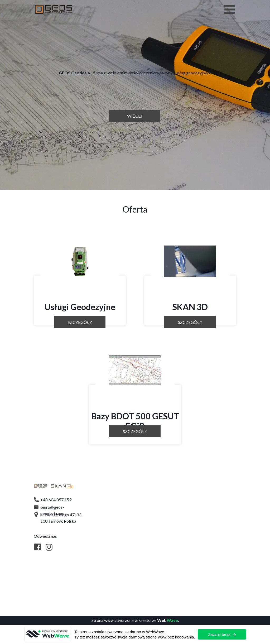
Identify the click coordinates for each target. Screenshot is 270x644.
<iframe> (179, 537)
